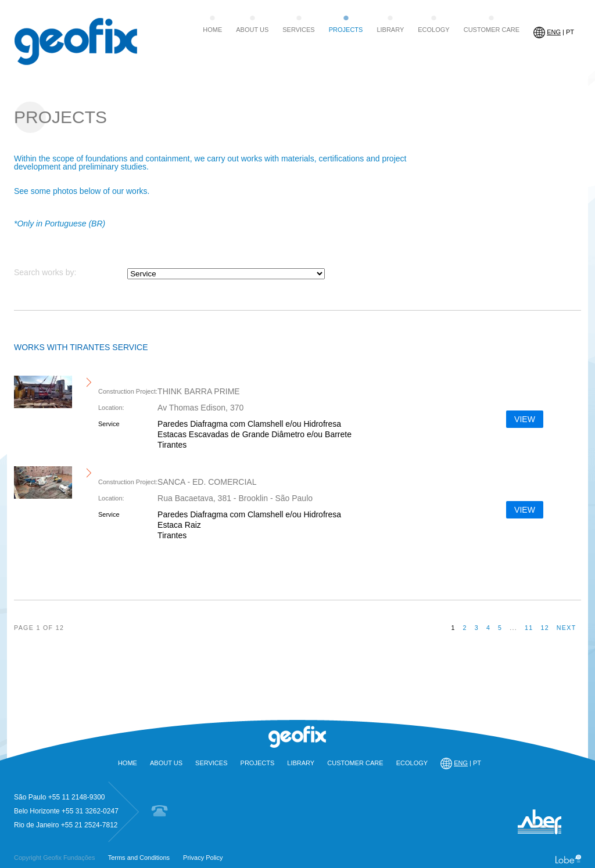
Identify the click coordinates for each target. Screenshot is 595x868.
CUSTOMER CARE (492, 30)
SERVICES (298, 30)
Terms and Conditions (139, 858)
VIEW (525, 419)
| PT (554, 33)
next (567, 628)
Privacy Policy (203, 858)
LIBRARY (390, 30)
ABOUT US (252, 30)
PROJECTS (346, 30)
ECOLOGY (433, 30)
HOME (212, 30)
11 (529, 628)
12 (545, 628)
